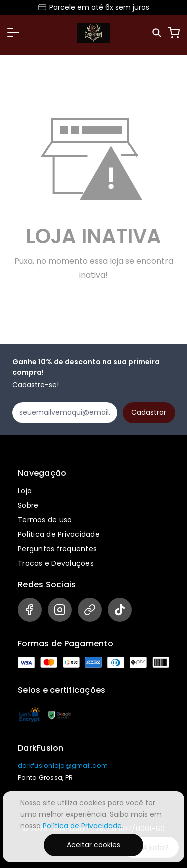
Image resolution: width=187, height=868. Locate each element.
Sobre (28, 505)
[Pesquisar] (157, 33)
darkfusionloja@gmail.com (63, 766)
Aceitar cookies (93, 845)
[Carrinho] (174, 33)
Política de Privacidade (59, 534)
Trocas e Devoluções (56, 563)
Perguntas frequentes (57, 549)
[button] (13, 33)
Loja (25, 491)
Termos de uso (45, 520)
